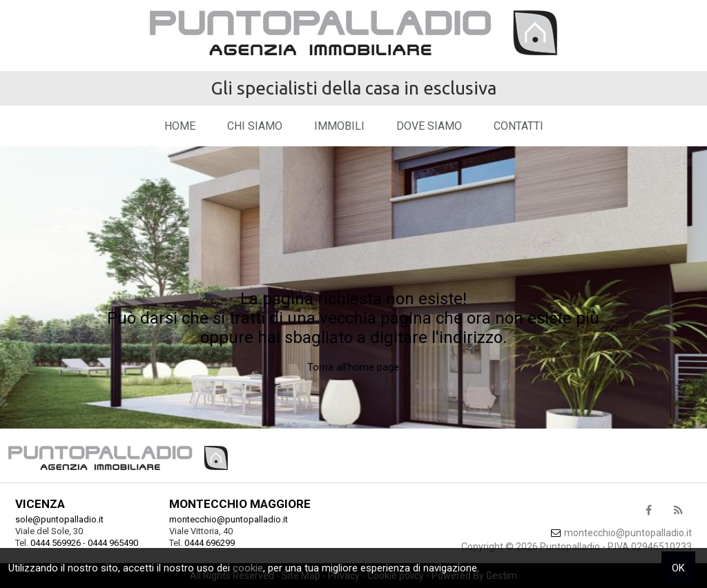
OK (678, 568)
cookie (248, 568)
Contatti (519, 126)
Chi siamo (255, 126)
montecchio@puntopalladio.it (229, 519)
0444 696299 (210, 543)
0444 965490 (113, 543)
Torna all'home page (353, 367)
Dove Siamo (429, 126)
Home (180, 126)
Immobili (339, 126)
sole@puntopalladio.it (59, 519)
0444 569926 (56, 543)
